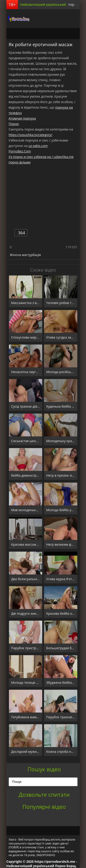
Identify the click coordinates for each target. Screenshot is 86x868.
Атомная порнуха (22, 118)
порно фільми (20, 162)
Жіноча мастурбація (25, 255)
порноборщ (18, 18)
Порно (14, 124)
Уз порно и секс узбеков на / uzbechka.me (41, 157)
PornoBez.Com (20, 151)
